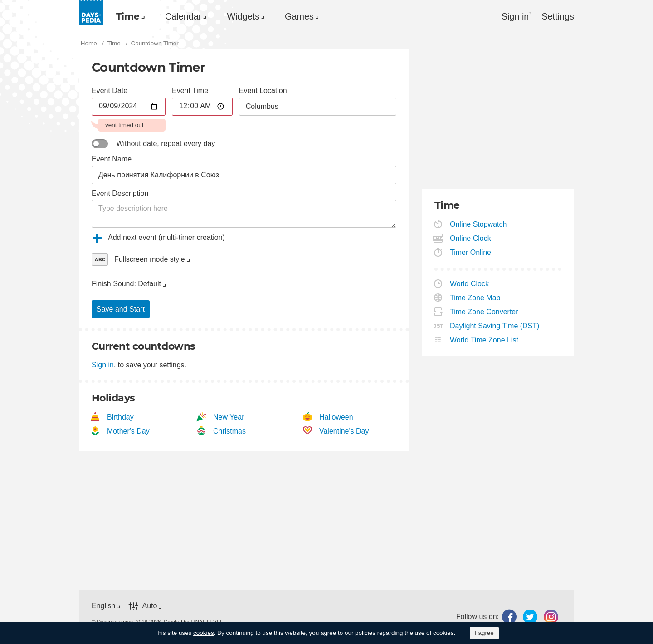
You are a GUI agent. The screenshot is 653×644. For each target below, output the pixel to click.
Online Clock (471, 238)
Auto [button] (149, 606)
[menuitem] (129, 16)
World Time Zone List (484, 340)
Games (305, 16)
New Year (229, 417)
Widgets (247, 16)
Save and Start (121, 310)
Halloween (336, 417)
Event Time (190, 90)
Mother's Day (129, 431)
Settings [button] (558, 16)
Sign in (103, 365)
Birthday (121, 417)
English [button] (103, 606)
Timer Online (471, 252)
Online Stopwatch (478, 224)
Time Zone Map (475, 298)
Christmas (230, 431)
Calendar (185, 16)
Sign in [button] (515, 16)
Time (128, 16)
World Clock (470, 284)
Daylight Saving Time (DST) (495, 326)
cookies (204, 633)
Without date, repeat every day (166, 144)
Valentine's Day (344, 431)
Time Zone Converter (484, 312)
